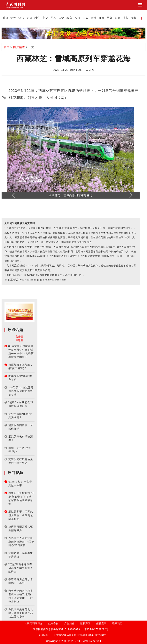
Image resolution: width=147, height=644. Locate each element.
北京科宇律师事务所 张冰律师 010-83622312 (80, 635)
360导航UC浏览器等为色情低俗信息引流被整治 (21, 391)
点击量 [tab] (19, 337)
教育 (69, 18)
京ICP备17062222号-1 (98, 629)
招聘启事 (101, 623)
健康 (102, 18)
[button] (141, 18)
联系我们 (117, 623)
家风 (118, 18)
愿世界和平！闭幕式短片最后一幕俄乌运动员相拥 (21, 515)
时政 (5, 18)
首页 (7, 47)
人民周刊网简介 (34, 623)
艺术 (53, 18)
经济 (21, 18)
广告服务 (69, 623)
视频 (134, 18)
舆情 (94, 18)
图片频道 (19, 47)
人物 (61, 18)
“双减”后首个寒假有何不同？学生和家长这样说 (21, 568)
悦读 (78, 18)
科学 (37, 18)
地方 (126, 18)
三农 (86, 18)
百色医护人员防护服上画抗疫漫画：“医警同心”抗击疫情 (21, 542)
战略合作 (53, 623)
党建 (29, 18)
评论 (13, 18)
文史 (45, 18)
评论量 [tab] (19, 340)
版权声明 (85, 623)
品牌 (110, 18)
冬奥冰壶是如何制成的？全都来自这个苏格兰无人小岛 (21, 613)
